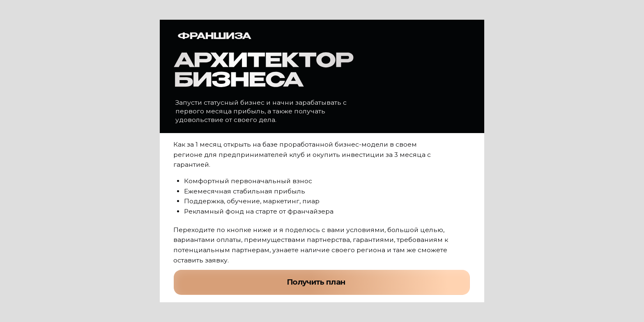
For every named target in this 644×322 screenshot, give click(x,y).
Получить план (316, 282)
